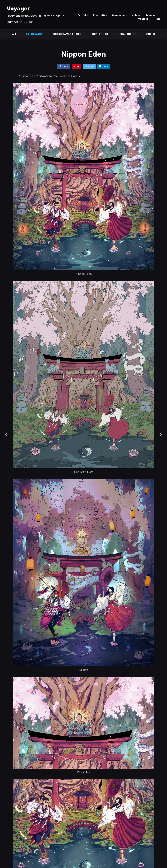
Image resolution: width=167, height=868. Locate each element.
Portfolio (83, 15)
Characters (128, 34)
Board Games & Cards (68, 34)
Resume (151, 15)
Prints (157, 19)
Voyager (18, 9)
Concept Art (119, 15)
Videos (136, 15)
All (14, 34)
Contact (143, 19)
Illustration (100, 15)
